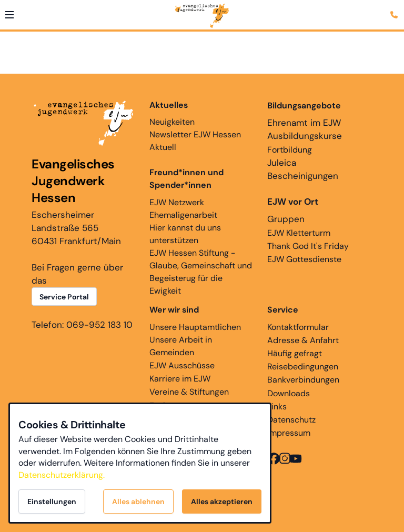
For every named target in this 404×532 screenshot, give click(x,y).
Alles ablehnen (138, 501)
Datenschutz (291, 420)
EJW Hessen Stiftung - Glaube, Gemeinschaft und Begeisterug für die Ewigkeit (201, 272)
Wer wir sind (174, 310)
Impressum (289, 433)
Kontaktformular (298, 327)
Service (283, 310)
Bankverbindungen (303, 380)
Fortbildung (290, 150)
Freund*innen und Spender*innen (186, 179)
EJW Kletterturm (299, 233)
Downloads (289, 393)
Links (277, 406)
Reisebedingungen (303, 367)
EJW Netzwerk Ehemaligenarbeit (183, 209)
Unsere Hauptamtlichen (195, 327)
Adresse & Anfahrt (303, 340)
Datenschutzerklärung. (62, 475)
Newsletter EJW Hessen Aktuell (195, 141)
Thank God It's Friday (308, 246)
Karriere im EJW (180, 379)
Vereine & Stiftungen (189, 392)
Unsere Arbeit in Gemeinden (181, 346)
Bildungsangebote (304, 106)
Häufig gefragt (295, 353)
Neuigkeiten (172, 113)
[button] (9, 15)
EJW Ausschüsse (182, 365)
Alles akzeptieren (222, 501)
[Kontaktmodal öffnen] (396, 8)
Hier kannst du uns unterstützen (185, 234)
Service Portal (64, 297)
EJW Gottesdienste (304, 259)
